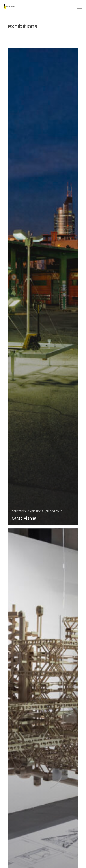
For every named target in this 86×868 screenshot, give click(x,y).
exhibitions (36, 511)
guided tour (54, 511)
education (19, 511)
